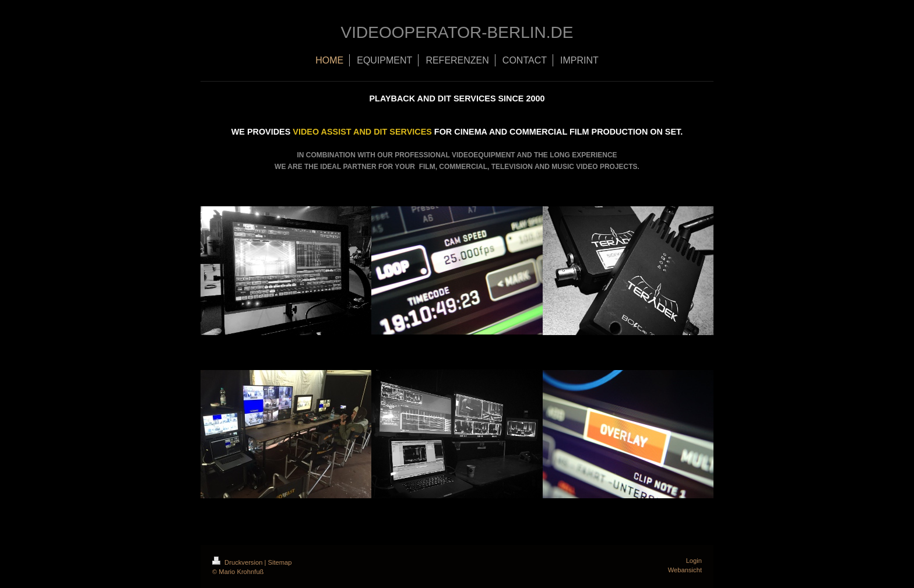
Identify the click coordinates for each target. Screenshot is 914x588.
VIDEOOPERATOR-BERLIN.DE (457, 32)
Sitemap (280, 562)
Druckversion (238, 562)
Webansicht (685, 570)
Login (694, 561)
